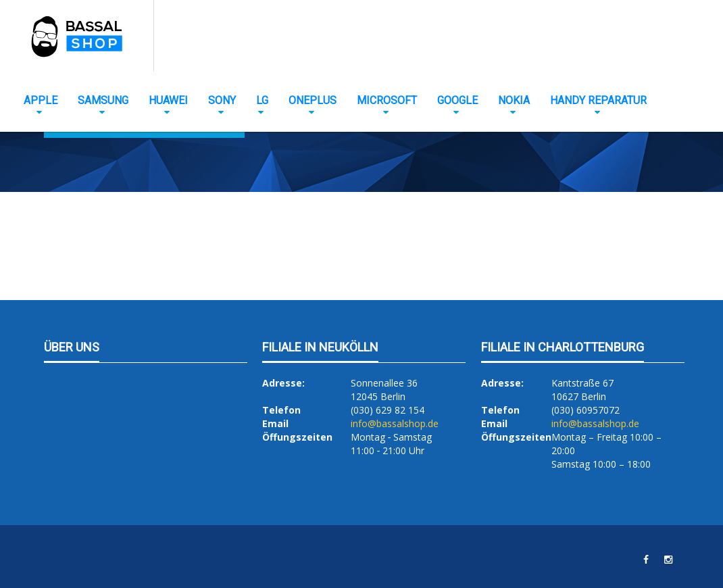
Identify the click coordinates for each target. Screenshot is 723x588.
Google (457, 100)
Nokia (514, 100)
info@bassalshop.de (395, 423)
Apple (41, 100)
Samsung (103, 100)
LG (262, 100)
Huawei (168, 100)
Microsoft (387, 100)
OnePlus (313, 100)
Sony (222, 100)
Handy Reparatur (598, 100)
